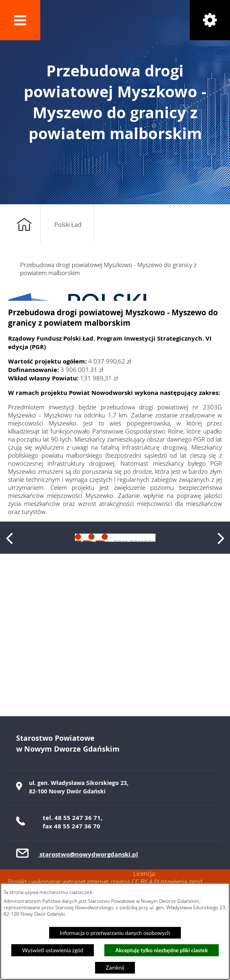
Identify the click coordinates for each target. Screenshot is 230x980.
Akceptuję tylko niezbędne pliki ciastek (162, 950)
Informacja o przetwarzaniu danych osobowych (115, 933)
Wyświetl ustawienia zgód (53, 950)
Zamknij (115, 968)
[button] (20, 20)
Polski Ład (68, 224)
